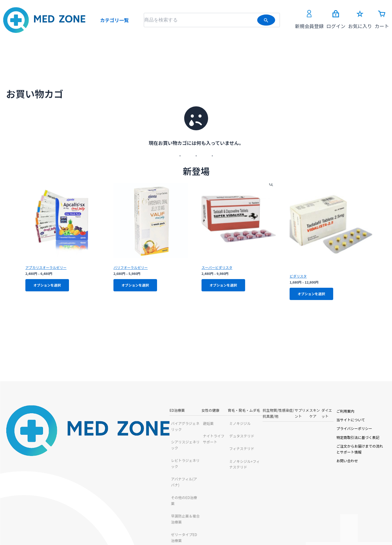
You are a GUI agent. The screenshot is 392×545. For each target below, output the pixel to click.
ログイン (336, 20)
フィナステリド (155, 450)
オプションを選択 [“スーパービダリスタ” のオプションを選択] (225, 286)
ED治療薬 (58, 412)
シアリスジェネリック (70, 438)
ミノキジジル (153, 425)
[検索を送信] (266, 20)
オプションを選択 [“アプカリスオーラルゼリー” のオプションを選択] (49, 286)
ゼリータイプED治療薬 (70, 501)
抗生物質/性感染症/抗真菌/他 (218, 412)
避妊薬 (106, 425)
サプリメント (255, 412)
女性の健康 (108, 412)
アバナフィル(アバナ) (69, 463)
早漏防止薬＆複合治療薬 (71, 488)
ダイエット (297, 412)
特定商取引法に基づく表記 (333, 439)
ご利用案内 (320, 412)
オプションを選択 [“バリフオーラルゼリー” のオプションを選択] (137, 286)
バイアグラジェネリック (71, 425)
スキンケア (277, 412)
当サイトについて (326, 421)
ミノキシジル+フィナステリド (166, 463)
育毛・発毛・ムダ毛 (157, 412)
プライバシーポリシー (329, 430)
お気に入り (360, 20)
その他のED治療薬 (66, 476)
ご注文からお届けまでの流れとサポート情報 (347, 448)
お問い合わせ (322, 456)
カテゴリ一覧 (114, 20)
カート (382, 20)
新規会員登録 (309, 20)
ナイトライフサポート (119, 438)
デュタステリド (155, 438)
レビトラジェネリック (70, 450)
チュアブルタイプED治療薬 (74, 513)
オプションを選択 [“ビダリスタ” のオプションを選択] (313, 295)
